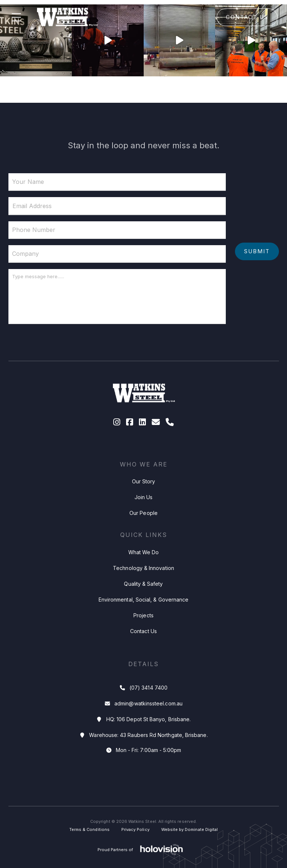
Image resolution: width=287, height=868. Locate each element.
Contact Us (247, 17)
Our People (143, 513)
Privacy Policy (135, 829)
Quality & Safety (143, 584)
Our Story (144, 481)
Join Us (144, 497)
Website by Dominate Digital (190, 829)
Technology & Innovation (143, 568)
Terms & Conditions (89, 829)
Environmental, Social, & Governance (143, 600)
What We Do (144, 552)
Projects (143, 615)
